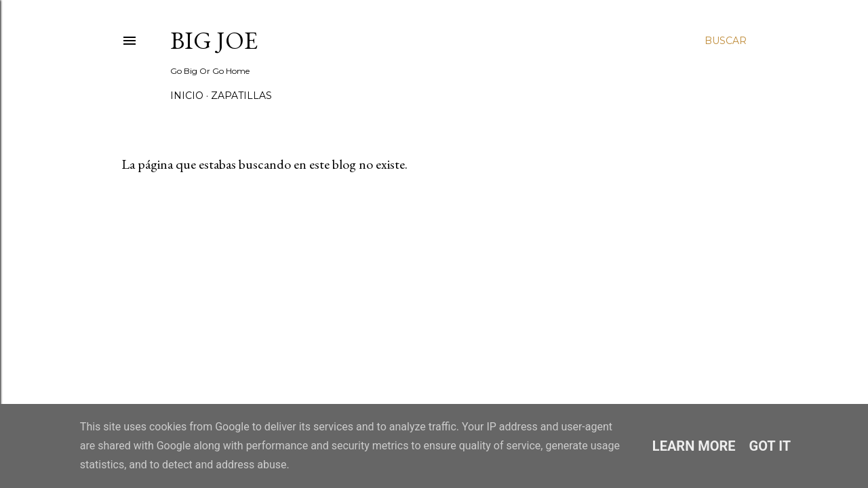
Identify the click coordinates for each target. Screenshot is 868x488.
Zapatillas (241, 96)
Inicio (187, 96)
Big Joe (214, 40)
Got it (770, 446)
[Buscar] (726, 41)
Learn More (694, 446)
